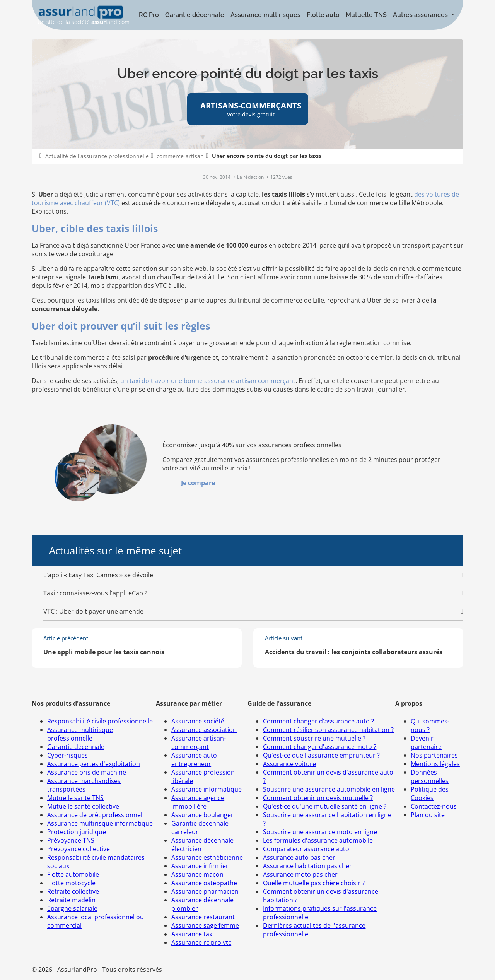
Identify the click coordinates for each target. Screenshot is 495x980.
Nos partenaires (434, 755)
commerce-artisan (180, 156)
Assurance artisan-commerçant (199, 742)
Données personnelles (430, 776)
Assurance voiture (289, 764)
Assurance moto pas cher (300, 874)
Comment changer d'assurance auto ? (318, 721)
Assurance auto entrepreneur (194, 759)
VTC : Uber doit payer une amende (93, 611)
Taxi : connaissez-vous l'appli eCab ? (95, 593)
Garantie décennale (195, 15)
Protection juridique (77, 832)
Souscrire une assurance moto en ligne (320, 832)
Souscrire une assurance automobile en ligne (329, 789)
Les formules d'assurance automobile (318, 840)
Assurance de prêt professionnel (95, 815)
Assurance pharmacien (205, 891)
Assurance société (198, 721)
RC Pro (149, 15)
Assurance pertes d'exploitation (94, 764)
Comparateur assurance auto (306, 849)
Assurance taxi (193, 934)
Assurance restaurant (203, 917)
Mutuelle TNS (366, 15)
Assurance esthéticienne (207, 857)
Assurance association (204, 730)
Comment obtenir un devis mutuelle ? (318, 798)
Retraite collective (73, 891)
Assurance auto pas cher (299, 857)
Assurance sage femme (205, 925)
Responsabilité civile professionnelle (100, 721)
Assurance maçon (197, 874)
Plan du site (428, 815)
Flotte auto (323, 15)
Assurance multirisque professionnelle (80, 734)
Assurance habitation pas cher (307, 866)
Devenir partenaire (426, 742)
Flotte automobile (73, 874)
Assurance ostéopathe (204, 883)
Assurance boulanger (202, 815)
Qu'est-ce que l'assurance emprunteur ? (321, 755)
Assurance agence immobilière (198, 802)
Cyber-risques (67, 755)
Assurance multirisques (265, 15)
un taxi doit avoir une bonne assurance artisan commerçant (208, 381)
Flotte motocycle (71, 883)
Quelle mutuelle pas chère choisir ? (314, 883)
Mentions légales (435, 764)
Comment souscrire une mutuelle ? (314, 738)
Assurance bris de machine (87, 772)
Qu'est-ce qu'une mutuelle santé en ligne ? (325, 806)
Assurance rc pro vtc (201, 942)
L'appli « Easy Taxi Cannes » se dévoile (98, 575)
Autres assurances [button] (421, 15)
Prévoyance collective (79, 849)
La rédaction (251, 177)
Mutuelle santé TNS (75, 798)
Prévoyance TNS (71, 840)
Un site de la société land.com (84, 15)
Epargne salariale (72, 908)
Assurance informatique (207, 789)
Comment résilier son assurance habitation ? (328, 730)
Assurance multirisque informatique (100, 823)
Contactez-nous (434, 806)
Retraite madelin (71, 900)
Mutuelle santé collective (83, 806)
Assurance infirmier (200, 866)
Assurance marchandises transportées (84, 785)
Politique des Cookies (430, 794)
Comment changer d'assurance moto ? (320, 747)
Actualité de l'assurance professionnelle (97, 156)
